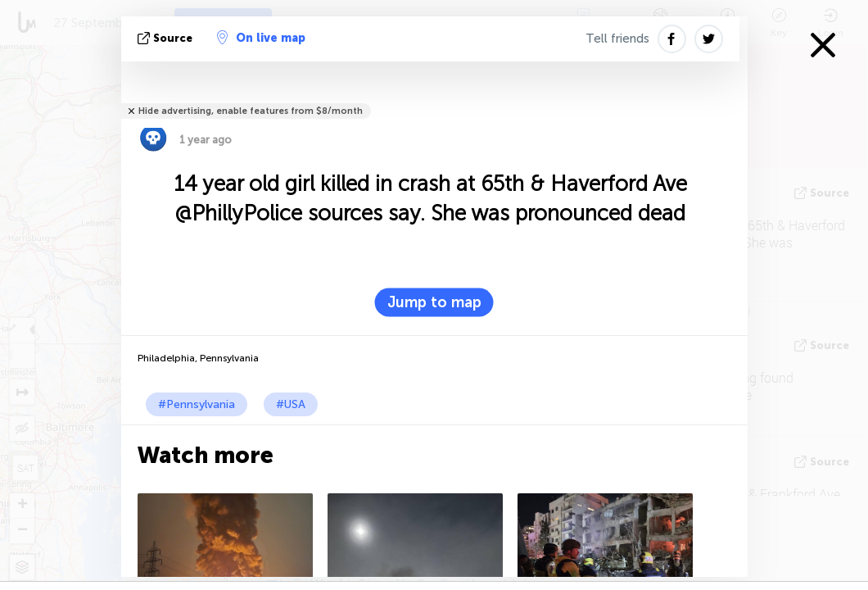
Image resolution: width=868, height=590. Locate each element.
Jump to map (434, 302)
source (167, 38)
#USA (291, 404)
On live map (261, 38)
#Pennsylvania (197, 404)
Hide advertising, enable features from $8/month (251, 111)
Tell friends (617, 39)
